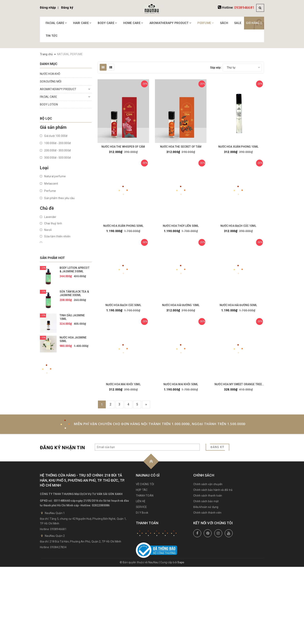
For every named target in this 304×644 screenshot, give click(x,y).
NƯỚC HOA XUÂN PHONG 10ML (238, 147)
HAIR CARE (82, 23)
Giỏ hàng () (254, 23)
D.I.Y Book (142, 513)
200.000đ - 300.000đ (55, 150)
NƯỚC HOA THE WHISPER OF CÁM (123, 147)
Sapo (181, 562)
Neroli (46, 230)
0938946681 (244, 8)
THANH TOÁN (145, 496)
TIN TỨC (52, 36)
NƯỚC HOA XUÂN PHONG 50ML (123, 226)
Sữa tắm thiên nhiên (55, 236)
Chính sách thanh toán (208, 496)
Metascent (49, 184)
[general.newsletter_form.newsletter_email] (147, 447)
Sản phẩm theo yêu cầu (57, 198)
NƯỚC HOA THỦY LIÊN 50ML (181, 226)
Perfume (48, 191)
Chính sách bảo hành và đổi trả (213, 490)
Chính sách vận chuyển (208, 484)
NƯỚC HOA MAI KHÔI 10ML (123, 384)
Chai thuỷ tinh (51, 223)
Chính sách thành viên (207, 513)
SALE (238, 23)
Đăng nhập (48, 8)
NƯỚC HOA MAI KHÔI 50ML (181, 384)
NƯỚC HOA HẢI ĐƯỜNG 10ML (181, 305)
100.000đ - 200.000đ (55, 143)
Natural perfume (53, 176)
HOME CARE (133, 23)
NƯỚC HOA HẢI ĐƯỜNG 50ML (238, 305)
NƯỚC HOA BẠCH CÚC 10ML (238, 226)
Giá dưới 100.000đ (54, 136)
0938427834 (58, 547)
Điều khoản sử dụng (206, 507)
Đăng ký (67, 8)
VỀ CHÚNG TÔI (145, 484)
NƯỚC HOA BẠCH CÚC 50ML (123, 305)
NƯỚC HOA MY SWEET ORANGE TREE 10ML (238, 384)
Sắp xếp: (216, 68)
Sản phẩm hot (52, 258)
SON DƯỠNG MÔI (51, 81)
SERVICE (141, 507)
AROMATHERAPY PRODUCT (170, 23)
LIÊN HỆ (141, 501)
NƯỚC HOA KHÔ (50, 74)
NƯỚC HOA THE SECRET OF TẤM (181, 147)
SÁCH (224, 23)
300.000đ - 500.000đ (55, 158)
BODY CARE (107, 23)
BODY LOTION (49, 104)
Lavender (48, 217)
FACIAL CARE (56, 23)
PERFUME (206, 23)
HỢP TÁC (142, 490)
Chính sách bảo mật (206, 501)
